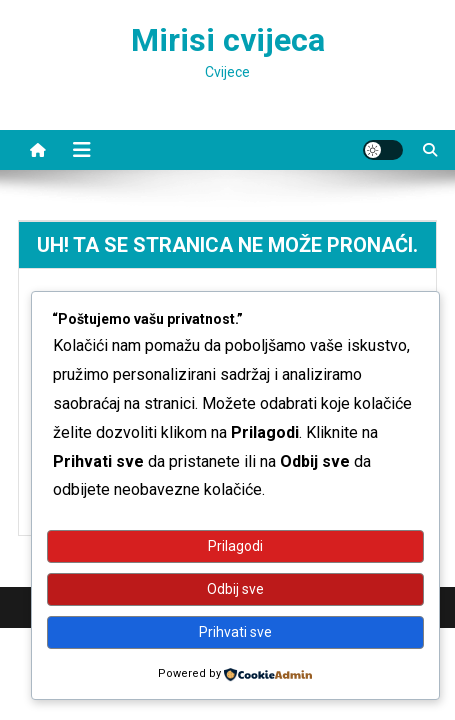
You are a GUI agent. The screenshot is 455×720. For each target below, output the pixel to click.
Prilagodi (235, 546)
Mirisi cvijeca (228, 40)
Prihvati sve (235, 632)
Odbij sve (235, 589)
